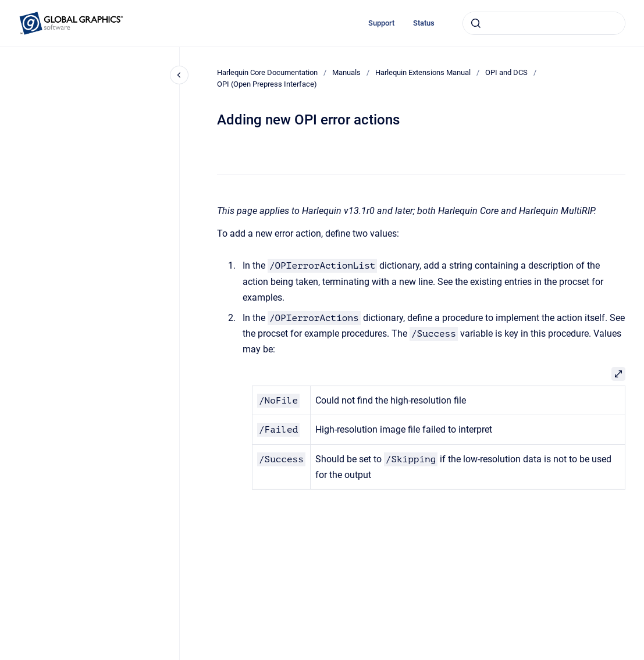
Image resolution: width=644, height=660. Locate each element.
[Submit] (476, 23)
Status (424, 23)
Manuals (346, 72)
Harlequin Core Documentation (267, 72)
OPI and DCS (506, 72)
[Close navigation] (179, 75)
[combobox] (544, 23)
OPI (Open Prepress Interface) (267, 84)
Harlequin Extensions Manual (423, 72)
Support (381, 23)
